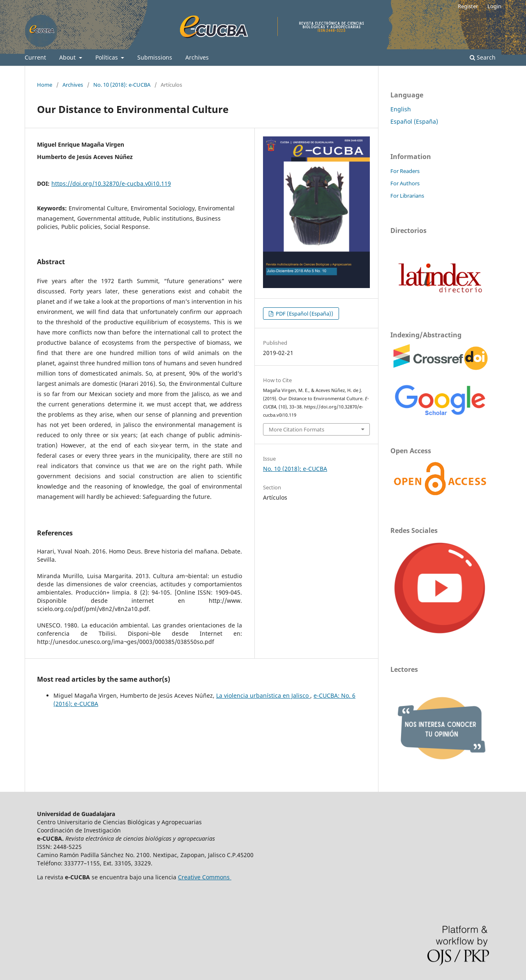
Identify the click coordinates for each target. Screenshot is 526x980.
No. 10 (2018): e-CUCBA (122, 85)
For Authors (405, 183)
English (401, 109)
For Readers (405, 171)
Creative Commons (205, 877)
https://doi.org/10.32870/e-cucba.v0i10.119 (111, 183)
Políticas (107, 57)
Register (468, 6)
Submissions (155, 57)
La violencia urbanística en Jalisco (263, 695)
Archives (197, 57)
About (68, 57)
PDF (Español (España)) (304, 314)
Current (35, 57)
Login (494, 6)
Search (483, 57)
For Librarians (407, 196)
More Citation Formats (296, 429)
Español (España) (414, 121)
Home (45, 85)
